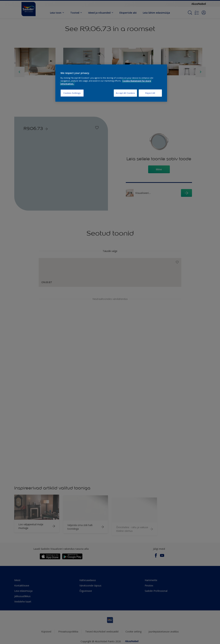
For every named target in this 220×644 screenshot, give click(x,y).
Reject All (150, 93)
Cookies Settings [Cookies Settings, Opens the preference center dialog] (72, 93)
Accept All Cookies (125, 93)
